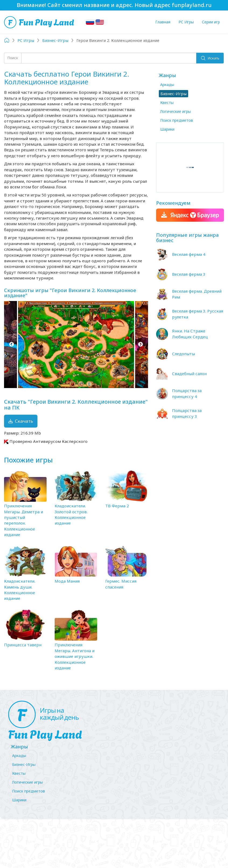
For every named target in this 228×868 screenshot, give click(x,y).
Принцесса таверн (23, 645)
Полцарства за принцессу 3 (187, 413)
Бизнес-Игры (24, 764)
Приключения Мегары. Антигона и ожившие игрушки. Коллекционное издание (75, 656)
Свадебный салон (189, 374)
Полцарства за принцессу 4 (187, 393)
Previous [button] (11, 344)
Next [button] (141, 344)
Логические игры (176, 111)
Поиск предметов (177, 120)
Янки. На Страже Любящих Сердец (190, 334)
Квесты (167, 103)
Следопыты (183, 354)
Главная (163, 22)
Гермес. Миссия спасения (121, 584)
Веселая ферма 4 (189, 254)
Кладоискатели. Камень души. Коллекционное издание (20, 590)
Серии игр (211, 22)
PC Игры (186, 22)
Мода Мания (67, 581)
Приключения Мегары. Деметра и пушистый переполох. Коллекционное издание (24, 520)
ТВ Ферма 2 (117, 506)
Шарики (167, 129)
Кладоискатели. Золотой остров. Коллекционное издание (71, 514)
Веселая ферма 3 (189, 274)
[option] (76, 344)
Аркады (167, 85)
